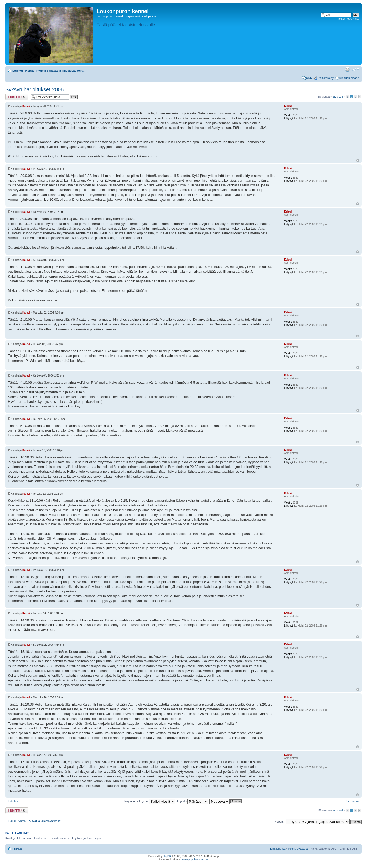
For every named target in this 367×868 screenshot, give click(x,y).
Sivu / (338, 97)
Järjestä (192, 801)
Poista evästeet (298, 849)
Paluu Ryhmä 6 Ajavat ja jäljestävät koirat (35, 821)
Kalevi (26, 106)
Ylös (358, 160)
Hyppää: (278, 822)
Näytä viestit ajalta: (150, 801)
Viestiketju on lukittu (17, 97)
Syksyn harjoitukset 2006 (34, 89)
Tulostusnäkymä (347, 70)
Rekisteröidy (326, 78)
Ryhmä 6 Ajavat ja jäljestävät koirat (60, 71)
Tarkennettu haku (348, 19)
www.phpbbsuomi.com (195, 859)
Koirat (30, 71)
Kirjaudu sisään (349, 78)
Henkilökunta (277, 849)
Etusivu (18, 71)
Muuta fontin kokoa (355, 70)
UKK (309, 78)
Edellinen (14, 801)
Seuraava (352, 801)
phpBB (167, 856)
